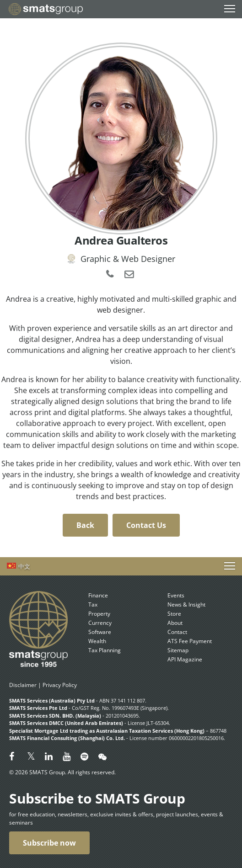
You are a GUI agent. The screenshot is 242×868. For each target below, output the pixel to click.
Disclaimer (23, 685)
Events (176, 595)
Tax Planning (105, 650)
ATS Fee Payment (190, 641)
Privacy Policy (60, 685)
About (175, 623)
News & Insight (186, 604)
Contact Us (146, 525)
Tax (93, 604)
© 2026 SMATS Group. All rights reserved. (62, 772)
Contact (177, 632)
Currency (100, 623)
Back (85, 525)
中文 (24, 566)
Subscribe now (49, 843)
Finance (98, 595)
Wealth (97, 641)
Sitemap (178, 650)
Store (174, 614)
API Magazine (185, 659)
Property (99, 614)
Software (100, 632)
